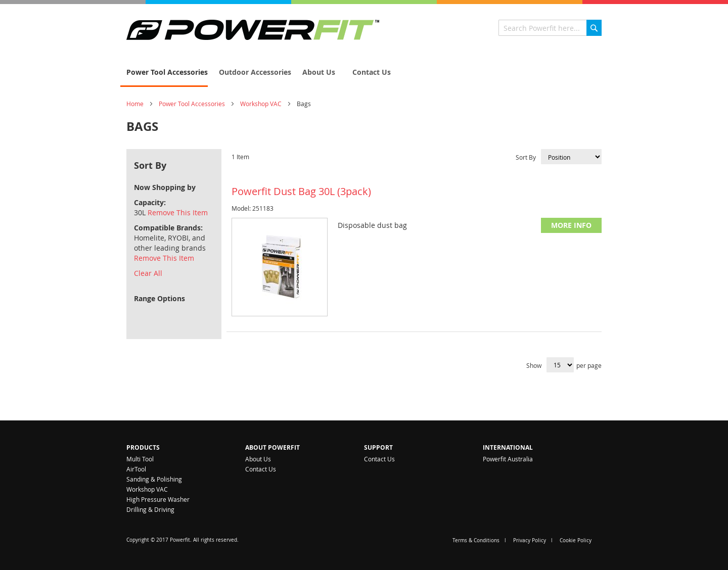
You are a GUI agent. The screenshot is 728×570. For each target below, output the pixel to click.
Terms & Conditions (476, 540)
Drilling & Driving (150, 509)
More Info (571, 225)
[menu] (364, 73)
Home (135, 104)
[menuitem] (164, 73)
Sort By (526, 157)
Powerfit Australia (508, 459)
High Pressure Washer (158, 499)
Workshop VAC (261, 104)
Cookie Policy (576, 540)
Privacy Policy (530, 540)
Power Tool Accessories (192, 104)
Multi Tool (140, 459)
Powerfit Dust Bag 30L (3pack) (301, 191)
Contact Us (261, 469)
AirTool (136, 469)
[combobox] (550, 28)
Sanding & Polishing (154, 479)
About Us (258, 459)
